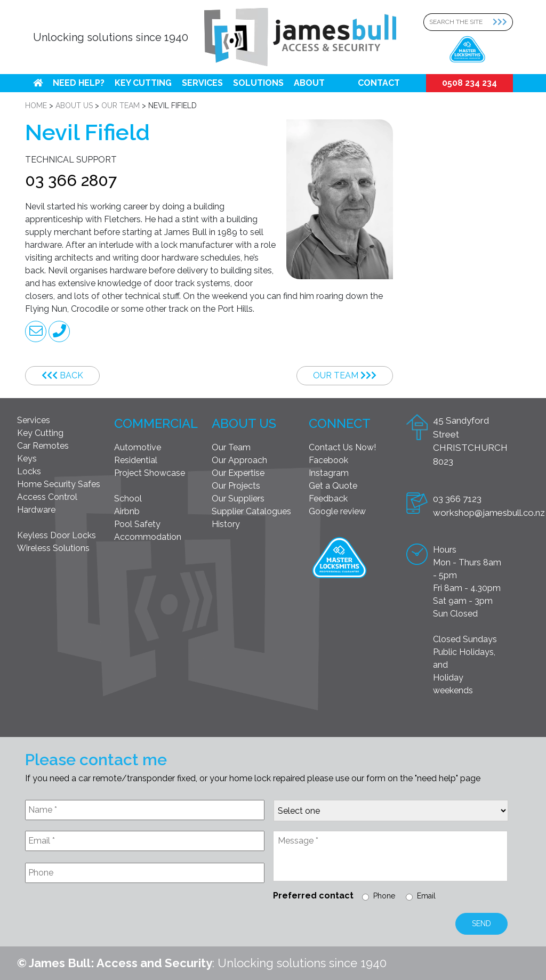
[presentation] (106, 917)
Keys (27, 459)
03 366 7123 (457, 499)
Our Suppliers (238, 499)
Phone (384, 896)
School (128, 499)
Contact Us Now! (342, 447)
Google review (337, 511)
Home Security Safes (59, 484)
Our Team (345, 375)
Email (426, 896)
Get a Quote (333, 486)
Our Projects (236, 486)
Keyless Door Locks (57, 535)
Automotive (138, 447)
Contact (379, 83)
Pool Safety (137, 524)
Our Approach (239, 460)
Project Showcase (150, 473)
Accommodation (148, 537)
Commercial (156, 423)
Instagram (329, 473)
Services (202, 83)
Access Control (47, 497)
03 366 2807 (71, 180)
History (226, 524)
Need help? (79, 83)
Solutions (258, 83)
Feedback (328, 499)
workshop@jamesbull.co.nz (489, 513)
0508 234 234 (469, 83)
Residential (136, 460)
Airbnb (127, 511)
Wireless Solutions (53, 548)
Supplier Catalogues (251, 511)
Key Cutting (143, 83)
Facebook (328, 460)
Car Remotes (43, 446)
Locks (29, 471)
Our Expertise (238, 473)
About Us (244, 423)
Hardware (36, 510)
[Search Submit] (503, 22)
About (309, 83)
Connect (340, 423)
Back (62, 375)
